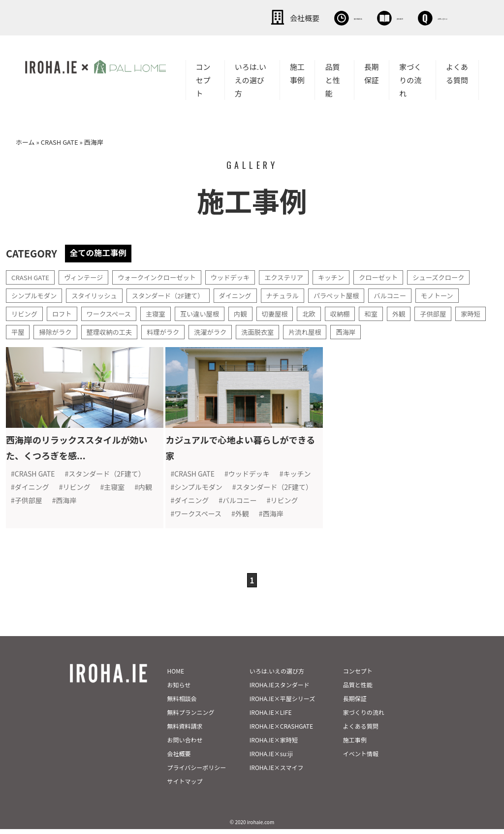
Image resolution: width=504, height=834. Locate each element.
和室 (384, 313)
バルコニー (407, 294)
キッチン (346, 276)
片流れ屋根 (352, 331)
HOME (176, 676)
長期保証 (372, 72)
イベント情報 (361, 758)
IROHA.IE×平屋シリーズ (282, 703)
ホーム (25, 141)
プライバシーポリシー (197, 772)
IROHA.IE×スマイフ (277, 772)
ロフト (64, 313)
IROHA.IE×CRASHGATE (281, 731)
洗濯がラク (254, 331)
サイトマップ (185, 786)
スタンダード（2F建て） (176, 294)
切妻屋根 (285, 313)
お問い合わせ (415, 17)
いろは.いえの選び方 (251, 79)
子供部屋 (448, 313)
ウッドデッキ (240, 276)
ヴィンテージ (87, 276)
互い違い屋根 (207, 313)
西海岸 (395, 331)
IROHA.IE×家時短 (274, 745)
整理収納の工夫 (149, 331)
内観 (250, 313)
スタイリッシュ (98, 294)
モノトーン (456, 294)
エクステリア (296, 276)
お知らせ (179, 690)
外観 (413, 313)
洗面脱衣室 (303, 331)
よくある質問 (457, 72)
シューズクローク (457, 276)
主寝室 (161, 313)
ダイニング (246, 294)
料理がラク (205, 331)
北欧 (320, 313)
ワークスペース (113, 313)
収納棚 (352, 313)
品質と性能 (332, 79)
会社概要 (209, 17)
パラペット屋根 (351, 294)
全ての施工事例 (101, 252)
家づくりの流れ (410, 79)
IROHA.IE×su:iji (271, 758)
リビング (25, 313)
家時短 (22, 331)
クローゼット (395, 276)
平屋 (54, 331)
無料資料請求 (185, 731)
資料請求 (344, 17)
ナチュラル (295, 294)
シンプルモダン (35, 294)
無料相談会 (276, 17)
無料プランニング (191, 717)
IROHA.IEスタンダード (280, 690)
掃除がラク (93, 331)
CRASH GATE (60, 141)
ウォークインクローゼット (163, 276)
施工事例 (297, 72)
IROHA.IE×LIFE (271, 717)
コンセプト (203, 79)
